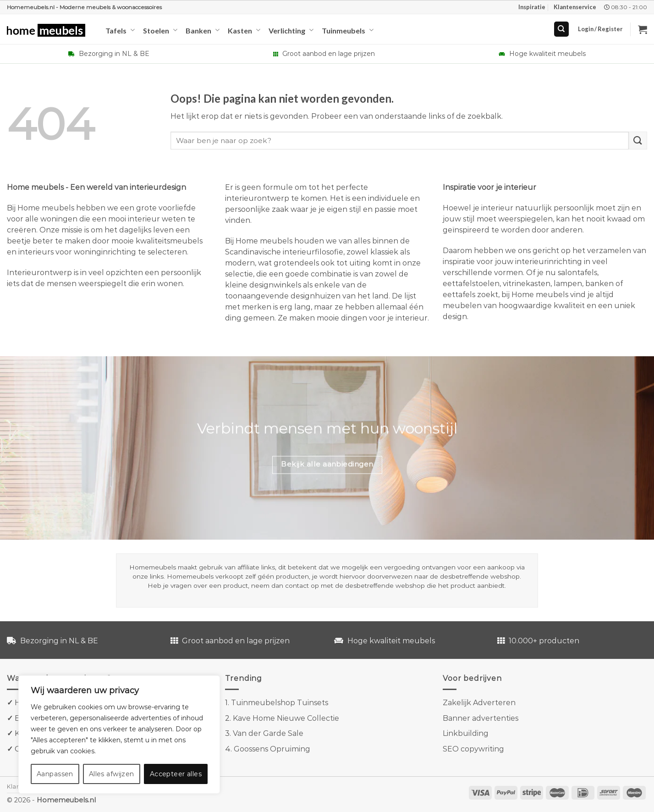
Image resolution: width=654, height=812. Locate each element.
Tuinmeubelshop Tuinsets (280, 703)
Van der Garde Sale (268, 733)
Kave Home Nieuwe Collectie (286, 718)
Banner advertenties (481, 718)
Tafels (120, 30)
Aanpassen (55, 774)
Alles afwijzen (112, 774)
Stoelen (160, 30)
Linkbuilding (466, 733)
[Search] (562, 29)
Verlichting (291, 30)
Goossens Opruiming (272, 749)
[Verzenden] (638, 141)
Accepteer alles (176, 774)
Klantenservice (575, 7)
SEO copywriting (473, 749)
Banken (203, 30)
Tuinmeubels (348, 30)
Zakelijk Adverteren (479, 703)
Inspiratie (532, 7)
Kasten (244, 30)
